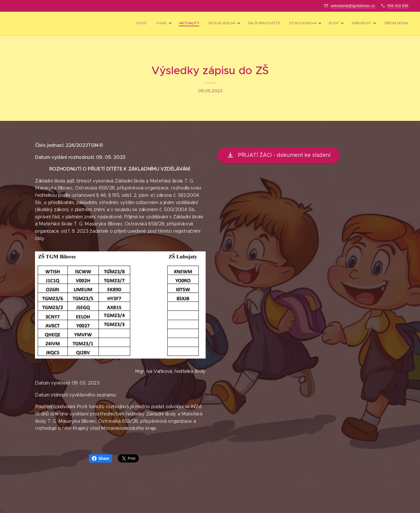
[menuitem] (321, 24)
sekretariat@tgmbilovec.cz (353, 6)
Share (100, 458)
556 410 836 (398, 6)
